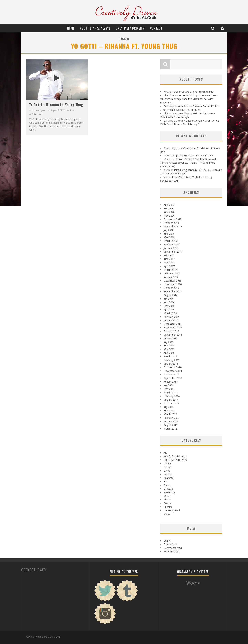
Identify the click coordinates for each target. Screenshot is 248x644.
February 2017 (172, 273)
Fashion (168, 474)
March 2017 (170, 270)
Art (165, 453)
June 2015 (169, 346)
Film (166, 481)
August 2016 (171, 295)
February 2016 (172, 317)
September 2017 (173, 252)
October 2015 (171, 331)
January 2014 (171, 400)
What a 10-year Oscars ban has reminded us (188, 92)
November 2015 (173, 327)
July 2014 (169, 385)
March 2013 (170, 414)
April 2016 (169, 309)
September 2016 (173, 291)
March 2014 (170, 392)
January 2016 (171, 320)
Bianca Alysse (39, 110)
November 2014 (173, 371)
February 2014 (172, 396)
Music (73, 110)
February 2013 (172, 418)
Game (167, 485)
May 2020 (169, 216)
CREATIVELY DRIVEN (129, 28)
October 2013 (171, 403)
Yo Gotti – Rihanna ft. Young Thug (56, 105)
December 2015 (173, 324)
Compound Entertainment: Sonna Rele (192, 155)
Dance (167, 463)
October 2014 (171, 374)
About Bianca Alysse (95, 28)
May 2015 (169, 349)
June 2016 (169, 302)
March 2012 (170, 429)
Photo (167, 500)
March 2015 (170, 356)
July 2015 (169, 342)
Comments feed (173, 548)
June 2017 (169, 259)
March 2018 (170, 241)
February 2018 (172, 244)
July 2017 (169, 255)
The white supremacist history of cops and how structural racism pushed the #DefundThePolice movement (188, 99)
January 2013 (171, 421)
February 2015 (172, 360)
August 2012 (171, 425)
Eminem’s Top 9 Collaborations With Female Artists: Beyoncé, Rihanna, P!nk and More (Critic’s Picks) (188, 163)
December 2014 (173, 367)
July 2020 (169, 208)
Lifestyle (168, 489)
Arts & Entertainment (175, 456)
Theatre (168, 507)
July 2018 (169, 230)
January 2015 (171, 364)
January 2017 (171, 277)
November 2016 (173, 284)
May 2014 (169, 389)
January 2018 (171, 248)
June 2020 (169, 212)
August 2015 (171, 338)
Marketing (169, 492)
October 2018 (171, 223)
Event (167, 471)
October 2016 (171, 288)
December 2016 (173, 281)
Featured (169, 478)
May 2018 (169, 237)
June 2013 (169, 411)
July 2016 (169, 299)
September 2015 (173, 335)
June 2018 (169, 234)
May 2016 (169, 306)
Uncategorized (172, 510)
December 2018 (173, 219)
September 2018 (173, 226)
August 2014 (171, 382)
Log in (167, 541)
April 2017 (169, 266)
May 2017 (169, 263)
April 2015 (169, 353)
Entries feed (170, 544)
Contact (156, 28)
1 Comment (37, 114)
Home (71, 28)
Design (167, 467)
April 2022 (169, 205)
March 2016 (170, 313)
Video (167, 514)
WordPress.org (172, 551)
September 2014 (173, 378)
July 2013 (169, 407)
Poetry (167, 503)
